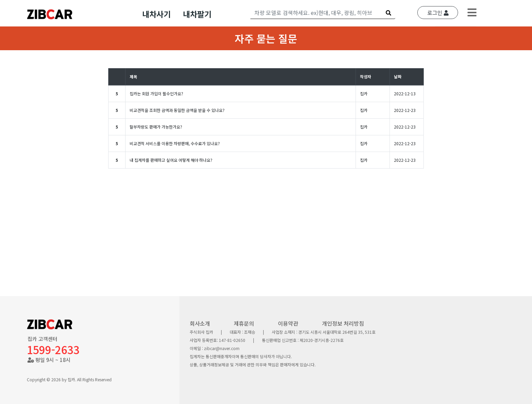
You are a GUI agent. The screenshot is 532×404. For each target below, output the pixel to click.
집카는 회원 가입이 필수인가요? (156, 93)
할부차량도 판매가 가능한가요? (156, 127)
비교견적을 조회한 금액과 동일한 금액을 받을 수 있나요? (177, 110)
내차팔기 (197, 14)
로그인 (438, 13)
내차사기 (156, 14)
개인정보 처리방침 (343, 323)
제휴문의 (244, 323)
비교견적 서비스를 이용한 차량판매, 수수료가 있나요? (175, 143)
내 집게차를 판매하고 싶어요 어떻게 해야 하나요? (171, 160)
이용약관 (288, 323)
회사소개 (200, 323)
